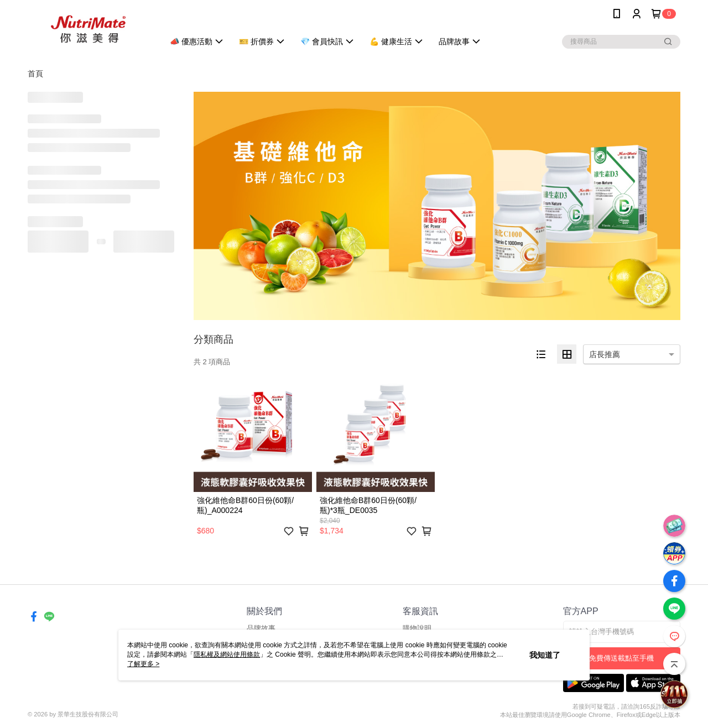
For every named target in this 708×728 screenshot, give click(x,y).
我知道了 (545, 655)
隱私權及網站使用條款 (227, 654)
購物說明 (417, 628)
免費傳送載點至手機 (621, 658)
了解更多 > (143, 664)
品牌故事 (261, 628)
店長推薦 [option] (605, 354)
